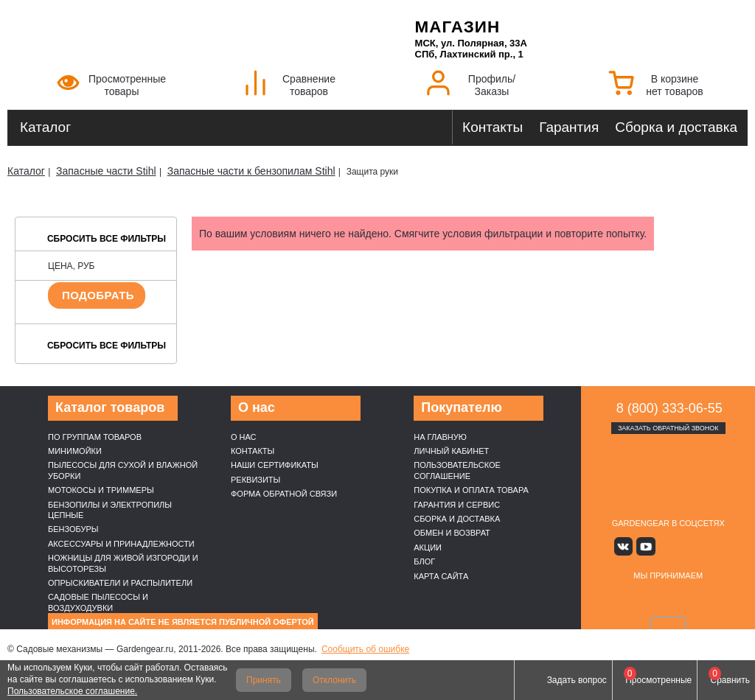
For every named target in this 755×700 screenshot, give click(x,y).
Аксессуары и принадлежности (121, 544)
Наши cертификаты (275, 465)
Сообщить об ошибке (365, 649)
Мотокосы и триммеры (101, 490)
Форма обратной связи (284, 494)
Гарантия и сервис (457, 505)
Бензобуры (73, 529)
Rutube (690, 546)
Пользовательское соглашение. (72, 691)
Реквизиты (255, 480)
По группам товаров (95, 437)
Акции (428, 547)
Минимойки (75, 451)
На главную (440, 437)
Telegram (711, 546)
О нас (244, 437)
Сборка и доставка (676, 127)
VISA (616, 599)
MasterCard (651, 599)
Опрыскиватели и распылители (120, 583)
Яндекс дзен (668, 546)
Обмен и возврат (452, 533)
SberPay (668, 628)
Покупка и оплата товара (471, 490)
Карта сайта (441, 576)
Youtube (646, 546)
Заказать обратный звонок (668, 428)
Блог (424, 561)
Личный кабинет (451, 451)
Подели (703, 599)
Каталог (45, 127)
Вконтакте (625, 546)
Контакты (493, 127)
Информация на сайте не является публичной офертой (183, 622)
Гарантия (569, 127)
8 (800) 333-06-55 (669, 408)
